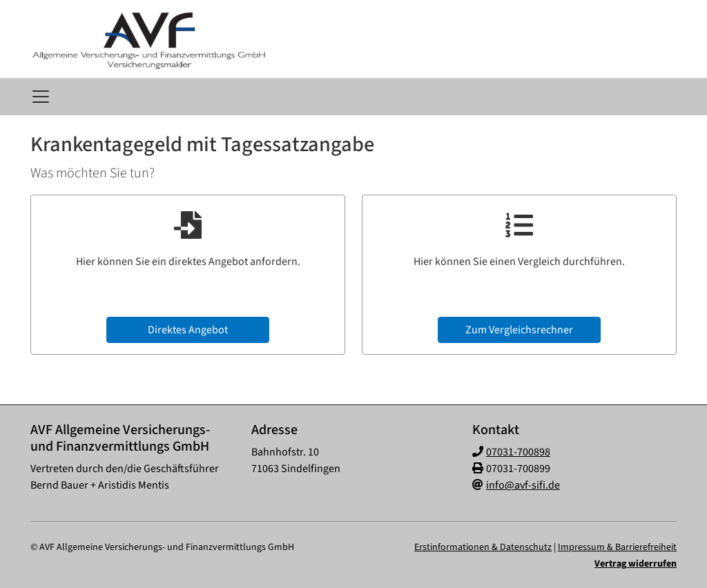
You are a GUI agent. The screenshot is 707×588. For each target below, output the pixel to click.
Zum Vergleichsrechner (519, 330)
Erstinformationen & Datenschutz (483, 547)
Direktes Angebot (188, 330)
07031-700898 (518, 452)
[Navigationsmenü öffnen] (41, 97)
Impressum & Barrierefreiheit (617, 547)
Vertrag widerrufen (636, 564)
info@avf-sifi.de (523, 485)
